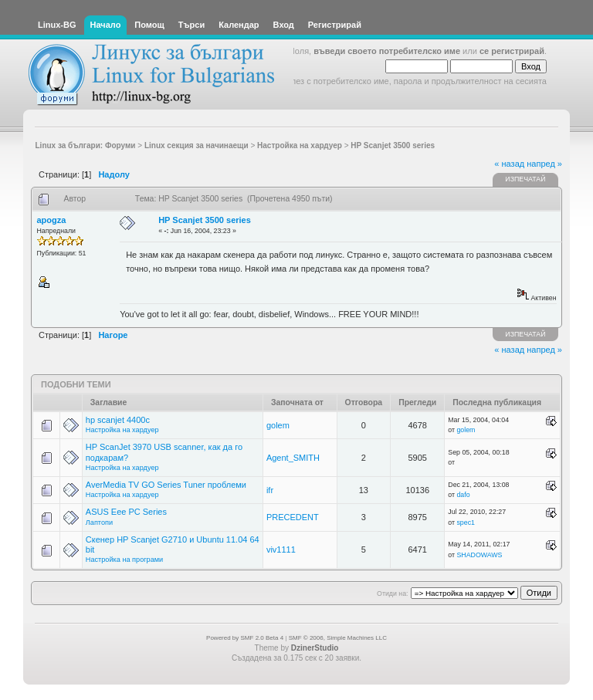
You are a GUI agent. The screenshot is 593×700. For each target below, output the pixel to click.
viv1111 (281, 550)
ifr (270, 490)
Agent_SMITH (293, 458)
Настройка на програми (124, 560)
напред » (544, 164)
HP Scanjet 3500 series (205, 220)
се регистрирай (512, 51)
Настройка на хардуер (122, 430)
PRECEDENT (293, 517)
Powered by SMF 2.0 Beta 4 (245, 638)
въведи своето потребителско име (387, 51)
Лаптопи (99, 522)
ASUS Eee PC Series (126, 512)
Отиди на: (392, 593)
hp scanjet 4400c (118, 420)
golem (278, 425)
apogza (52, 220)
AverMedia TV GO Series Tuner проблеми (166, 485)
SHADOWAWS (479, 555)
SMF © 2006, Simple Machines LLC (338, 638)
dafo (463, 495)
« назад (509, 164)
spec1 (465, 522)
